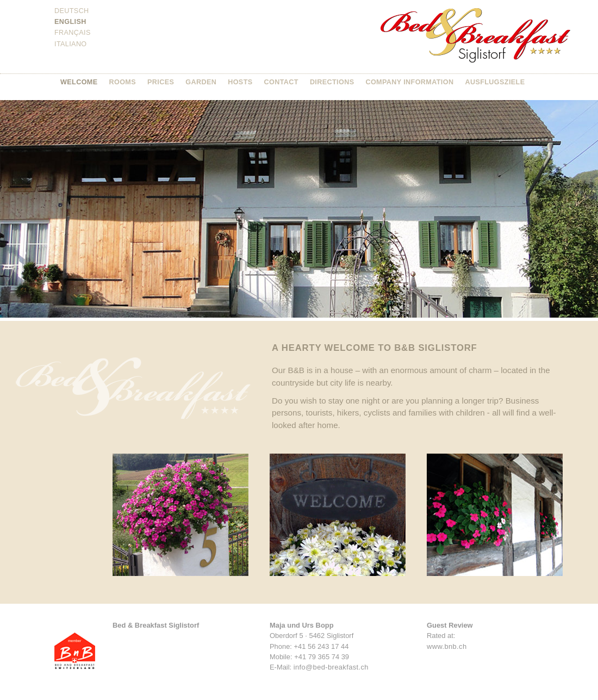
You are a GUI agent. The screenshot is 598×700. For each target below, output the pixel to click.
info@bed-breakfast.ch (331, 667)
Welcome (79, 82)
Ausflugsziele (495, 82)
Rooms (123, 82)
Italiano (71, 44)
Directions (332, 82)
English (70, 22)
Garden (201, 82)
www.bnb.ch (447, 646)
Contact (281, 82)
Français (73, 33)
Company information (409, 82)
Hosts (240, 82)
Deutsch (72, 11)
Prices (161, 82)
